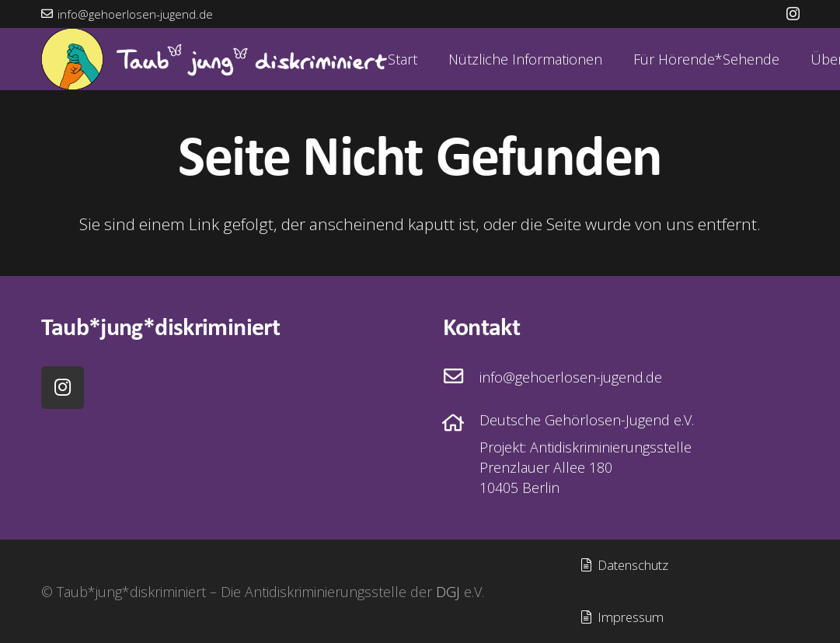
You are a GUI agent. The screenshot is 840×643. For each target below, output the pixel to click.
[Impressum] (622, 617)
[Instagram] (793, 14)
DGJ (448, 592)
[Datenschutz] (624, 566)
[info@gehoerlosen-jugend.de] (462, 377)
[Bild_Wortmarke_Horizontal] (214, 59)
